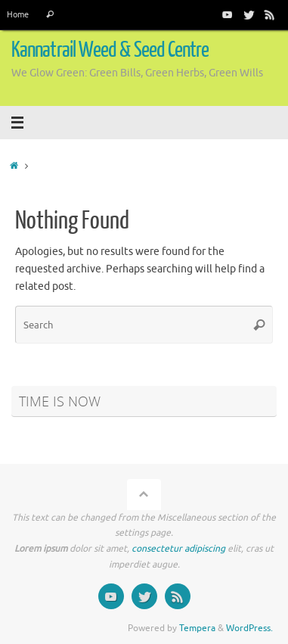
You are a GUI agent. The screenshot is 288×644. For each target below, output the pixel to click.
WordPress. (249, 628)
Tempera (197, 628)
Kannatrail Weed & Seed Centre (110, 50)
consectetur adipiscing (178, 549)
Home (18, 14)
